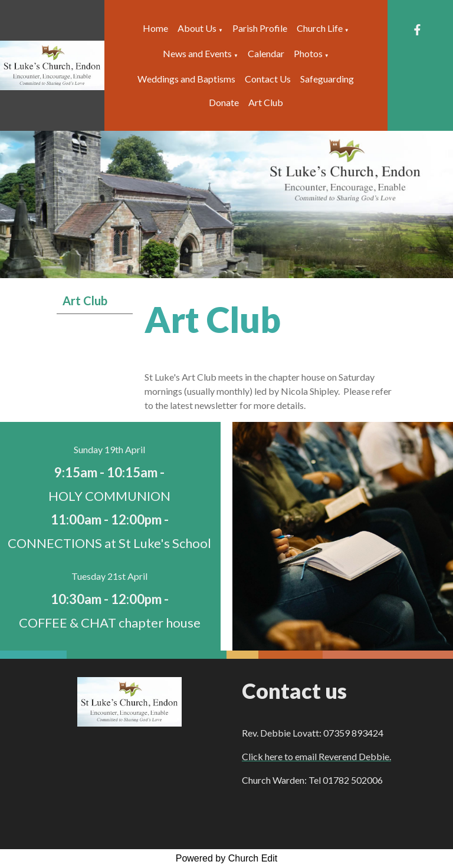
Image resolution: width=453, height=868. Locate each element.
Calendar (266, 53)
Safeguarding (327, 79)
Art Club (266, 102)
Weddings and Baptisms (186, 79)
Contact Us (268, 79)
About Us (197, 28)
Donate (224, 102)
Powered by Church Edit (227, 858)
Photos (308, 53)
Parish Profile (260, 28)
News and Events (197, 53)
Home (155, 28)
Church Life (320, 28)
